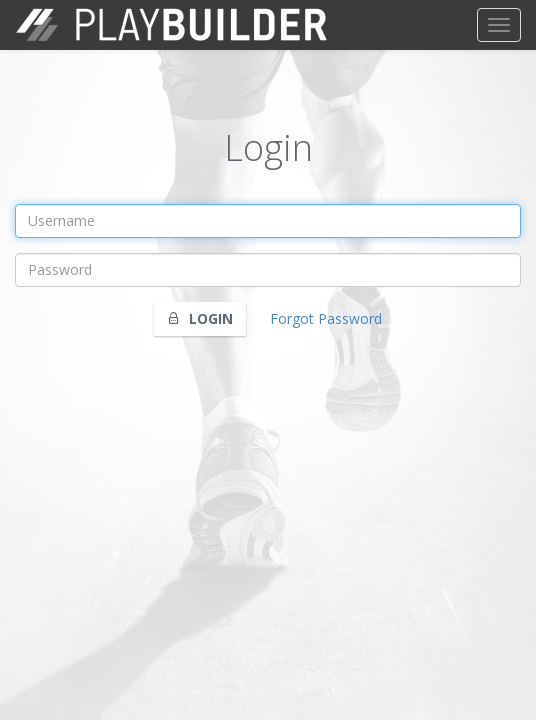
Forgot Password (326, 318)
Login (200, 318)
